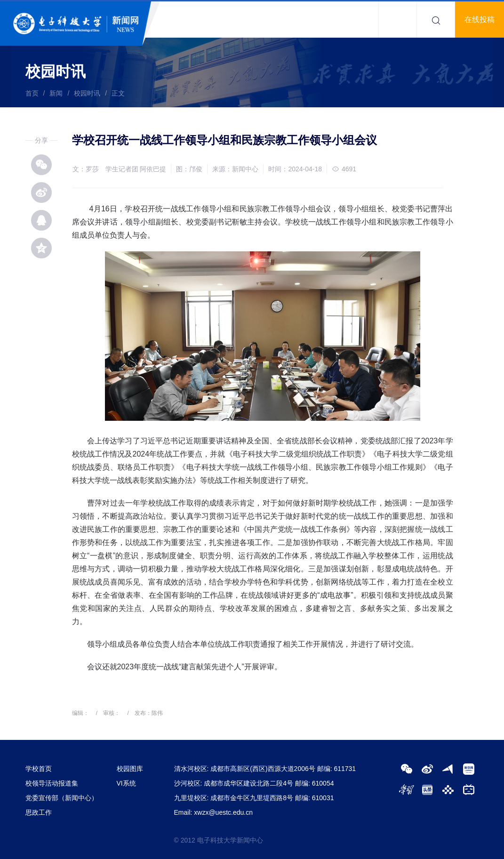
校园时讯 (87, 93)
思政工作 (39, 812)
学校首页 (39, 769)
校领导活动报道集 (52, 783)
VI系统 (126, 783)
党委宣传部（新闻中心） (62, 798)
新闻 (56, 93)
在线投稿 (480, 20)
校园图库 (130, 769)
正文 (118, 93)
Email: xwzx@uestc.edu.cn (214, 812)
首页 (32, 93)
